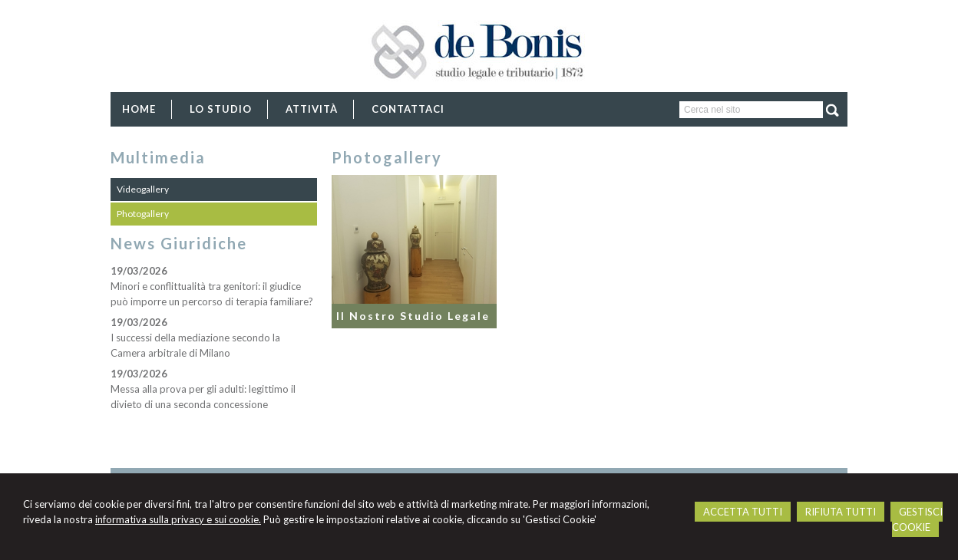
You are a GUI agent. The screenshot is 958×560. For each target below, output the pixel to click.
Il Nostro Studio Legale (413, 316)
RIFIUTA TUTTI (841, 512)
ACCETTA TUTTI (743, 512)
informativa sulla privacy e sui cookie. (178, 519)
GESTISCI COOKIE (917, 519)
